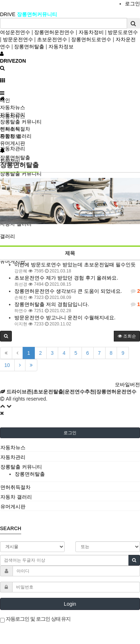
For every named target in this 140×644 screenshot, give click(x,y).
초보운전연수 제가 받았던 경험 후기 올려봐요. (66, 278)
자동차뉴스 (13, 107)
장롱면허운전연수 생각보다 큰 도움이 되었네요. (68, 291)
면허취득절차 (15, 129)
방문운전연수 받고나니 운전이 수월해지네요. (65, 318)
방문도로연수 (123, 32)
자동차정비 (91, 32)
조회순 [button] (127, 336)
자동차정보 (61, 47)
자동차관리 (13, 149)
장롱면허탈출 (29, 47)
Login (70, 604)
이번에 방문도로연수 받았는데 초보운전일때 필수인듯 (75, 265)
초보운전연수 (52, 39)
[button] (6, 336)
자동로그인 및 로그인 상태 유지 (35, 619)
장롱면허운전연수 (54, 32)
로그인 (132, 4)
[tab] (70, 447)
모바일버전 (127, 384)
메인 (5, 100)
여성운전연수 (15, 32)
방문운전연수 (18, 39)
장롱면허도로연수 (91, 39)
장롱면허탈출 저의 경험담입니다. (52, 304)
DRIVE (8, 14)
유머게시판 (13, 143)
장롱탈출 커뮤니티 (21, 122)
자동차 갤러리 (16, 136)
